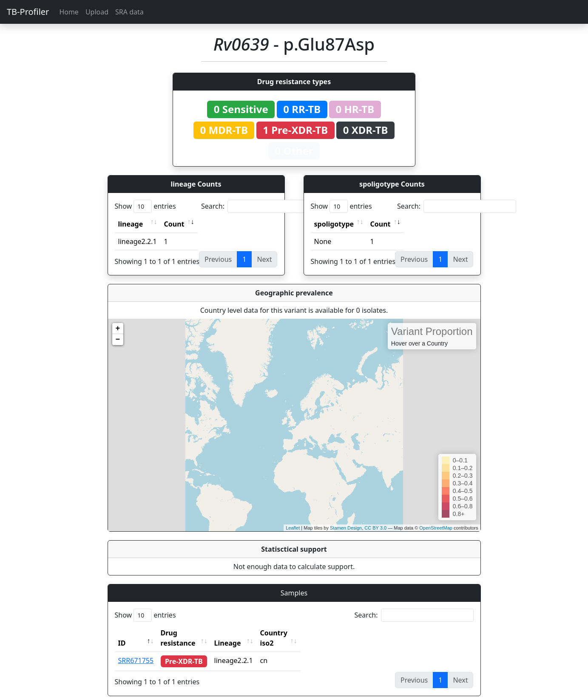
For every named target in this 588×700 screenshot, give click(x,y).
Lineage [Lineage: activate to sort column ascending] (244, 633)
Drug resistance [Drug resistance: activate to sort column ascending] (187, 633)
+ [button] (118, 329)
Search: (261, 206)
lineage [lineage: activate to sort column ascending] (131, 224)
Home (69, 12)
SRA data (129, 12)
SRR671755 (136, 650)
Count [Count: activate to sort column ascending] (174, 224)
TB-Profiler (28, 12)
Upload (97, 12)
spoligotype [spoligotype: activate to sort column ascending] (334, 224)
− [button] (118, 340)
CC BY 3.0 (375, 528)
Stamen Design (346, 528)
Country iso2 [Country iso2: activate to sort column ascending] (298, 633)
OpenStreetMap (436, 528)
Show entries (145, 206)
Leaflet (293, 528)
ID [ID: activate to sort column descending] (122, 633)
